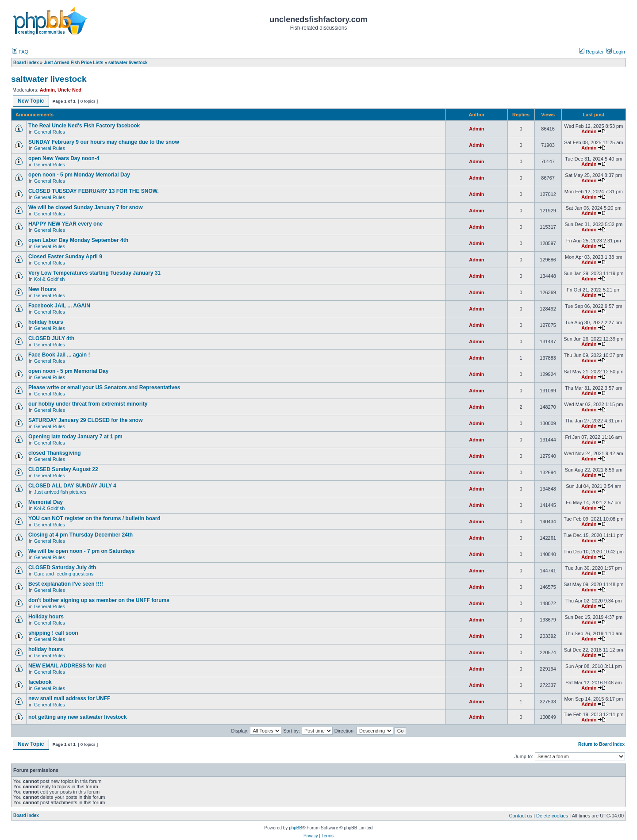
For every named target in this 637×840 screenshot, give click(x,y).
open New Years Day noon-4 (64, 158)
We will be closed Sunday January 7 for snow (86, 207)
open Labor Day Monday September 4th (78, 240)
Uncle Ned (69, 90)
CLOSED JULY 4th (51, 338)
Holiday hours (46, 617)
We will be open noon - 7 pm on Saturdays (81, 551)
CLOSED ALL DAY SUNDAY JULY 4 (72, 486)
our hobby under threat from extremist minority (88, 404)
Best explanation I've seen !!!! (66, 584)
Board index (26, 815)
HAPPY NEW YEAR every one (65, 224)
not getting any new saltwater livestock (78, 717)
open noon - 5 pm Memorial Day (68, 371)
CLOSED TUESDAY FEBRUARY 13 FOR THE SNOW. (94, 191)
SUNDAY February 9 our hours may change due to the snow (104, 142)
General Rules (50, 132)
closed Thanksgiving (55, 453)
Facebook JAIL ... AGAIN (59, 306)
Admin (47, 90)
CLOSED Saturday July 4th (62, 568)
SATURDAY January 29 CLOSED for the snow (86, 420)
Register (591, 52)
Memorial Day (46, 502)
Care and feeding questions (64, 574)
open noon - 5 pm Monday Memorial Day (79, 175)
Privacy (311, 836)
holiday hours (46, 322)
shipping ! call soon (53, 633)
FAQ (20, 52)
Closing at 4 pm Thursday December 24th (83, 535)
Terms (328, 836)
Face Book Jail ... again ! (59, 355)
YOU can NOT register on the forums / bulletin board (94, 518)
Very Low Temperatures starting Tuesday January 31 (94, 273)
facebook (40, 682)
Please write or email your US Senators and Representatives (104, 387)
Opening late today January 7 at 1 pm (75, 437)
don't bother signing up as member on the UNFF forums (99, 600)
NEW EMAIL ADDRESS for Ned (67, 666)
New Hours (42, 289)
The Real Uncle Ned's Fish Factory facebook (84, 126)
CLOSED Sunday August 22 (63, 469)
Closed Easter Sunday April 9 (65, 257)
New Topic (31, 101)
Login (616, 52)
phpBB (295, 828)
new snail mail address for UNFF (69, 698)
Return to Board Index (601, 744)
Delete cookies (552, 816)
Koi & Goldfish (50, 279)
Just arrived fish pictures (60, 492)
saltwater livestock (49, 79)
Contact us (521, 816)
